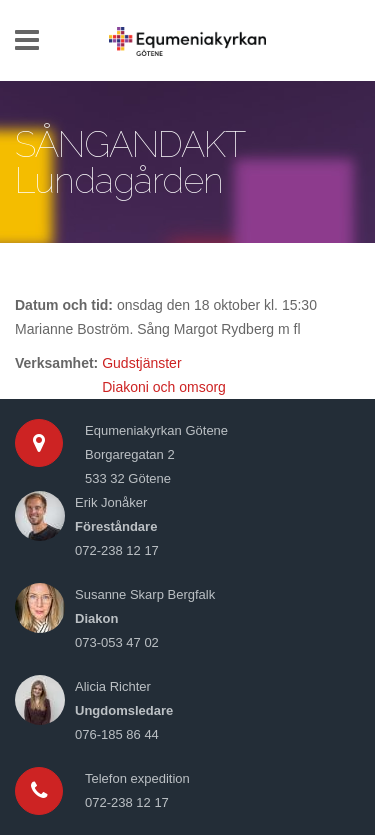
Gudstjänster (141, 363)
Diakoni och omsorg (164, 387)
